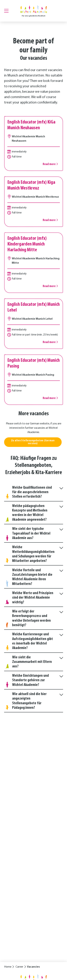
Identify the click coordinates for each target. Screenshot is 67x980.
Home (8, 967)
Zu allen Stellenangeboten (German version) (33, 443)
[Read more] (34, 144)
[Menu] (6, 11)
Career (19, 967)
